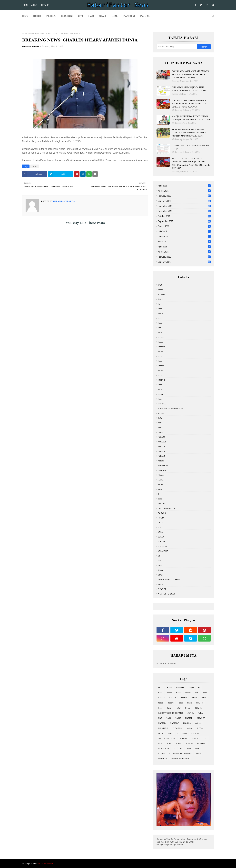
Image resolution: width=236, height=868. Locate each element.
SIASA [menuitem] (91, 16)
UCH (160, 527)
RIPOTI (160, 489)
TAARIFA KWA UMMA (166, 508)
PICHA (160, 484)
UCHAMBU (162, 546)
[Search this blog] (177, 47)
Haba (160, 332)
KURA (160, 418)
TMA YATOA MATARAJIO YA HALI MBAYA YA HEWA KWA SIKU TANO (189, 89)
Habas (160, 370)
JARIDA (161, 413)
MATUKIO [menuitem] (145, 16)
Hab (159, 328)
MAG (160, 423)
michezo (161, 475)
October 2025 (184, 216)
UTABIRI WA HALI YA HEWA (169, 579)
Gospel (161, 299)
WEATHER (162, 589)
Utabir (160, 570)
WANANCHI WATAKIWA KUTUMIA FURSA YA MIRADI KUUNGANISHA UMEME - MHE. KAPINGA (189, 104)
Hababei (161, 347)
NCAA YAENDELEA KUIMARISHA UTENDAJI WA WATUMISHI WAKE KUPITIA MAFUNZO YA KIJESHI (189, 133)
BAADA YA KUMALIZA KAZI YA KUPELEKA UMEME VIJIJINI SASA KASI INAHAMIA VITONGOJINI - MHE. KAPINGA (191, 163)
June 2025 (184, 236)
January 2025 (184, 262)
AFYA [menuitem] (80, 16)
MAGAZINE (162, 451)
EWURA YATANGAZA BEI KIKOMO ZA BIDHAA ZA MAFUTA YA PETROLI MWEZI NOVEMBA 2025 (190, 74)
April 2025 (184, 247)
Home (25, 5)
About (34, 5)
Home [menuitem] (25, 16)
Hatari (160, 394)
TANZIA (161, 518)
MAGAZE (161, 437)
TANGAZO (162, 513)
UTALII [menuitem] (103, 16)
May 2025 (184, 242)
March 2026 (184, 191)
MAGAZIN (162, 446)
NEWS (160, 480)
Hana (160, 385)
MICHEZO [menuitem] (51, 16)
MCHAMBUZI (163, 465)
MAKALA (161, 456)
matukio (161, 461)
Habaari (161, 342)
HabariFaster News (45, 864)
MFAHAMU (162, 470)
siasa (160, 499)
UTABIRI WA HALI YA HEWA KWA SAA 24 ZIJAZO (191, 147)
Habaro (161, 366)
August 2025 (184, 226)
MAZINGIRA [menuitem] (129, 16)
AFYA (160, 285)
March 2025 (184, 252)
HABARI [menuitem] (37, 16)
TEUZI (160, 522)
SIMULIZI (162, 503)
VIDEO (160, 584)
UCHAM (161, 537)
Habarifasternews (31, 46)
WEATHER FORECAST (167, 594)
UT (159, 556)
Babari (160, 290)
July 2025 (184, 231)
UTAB (160, 565)
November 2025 (184, 211)
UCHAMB (162, 541)
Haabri (160, 323)
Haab (160, 309)
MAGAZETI (162, 442)
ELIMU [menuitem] (115, 16)
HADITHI (161, 380)
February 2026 (184, 196)
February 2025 (184, 257)
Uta (159, 560)
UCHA (160, 532)
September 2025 (184, 221)
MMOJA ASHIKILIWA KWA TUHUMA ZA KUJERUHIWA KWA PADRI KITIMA (191, 118)
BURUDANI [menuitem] (67, 16)
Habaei (161, 351)
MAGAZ (161, 432)
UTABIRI (161, 575)
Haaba (160, 313)
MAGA (160, 427)
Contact (45, 5)
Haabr (160, 318)
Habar (160, 356)
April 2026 (184, 186)
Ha (159, 304)
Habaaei (161, 337)
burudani (161, 294)
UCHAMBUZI (163, 551)
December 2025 (184, 206)
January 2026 (184, 201)
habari (32, 33)
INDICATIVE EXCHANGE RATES (170, 408)
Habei (160, 375)
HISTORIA (162, 404)
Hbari (160, 399)
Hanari (160, 389)
